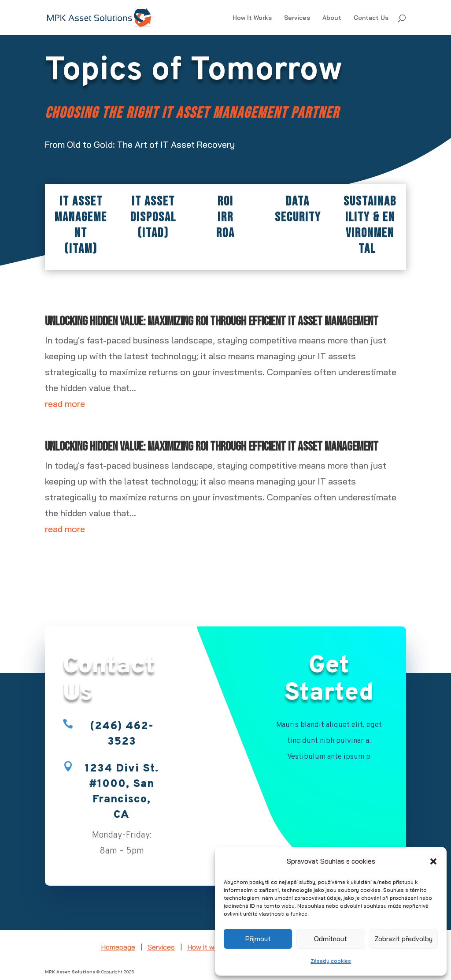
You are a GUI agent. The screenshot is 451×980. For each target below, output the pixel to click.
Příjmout (258, 939)
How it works (208, 947)
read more (65, 404)
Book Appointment (329, 784)
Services (297, 18)
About (332, 18)
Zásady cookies (331, 961)
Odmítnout (331, 939)
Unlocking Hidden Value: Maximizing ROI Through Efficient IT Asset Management (212, 322)
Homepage (118, 947)
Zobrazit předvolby (403, 939)
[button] (433, 861)
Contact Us (371, 18)
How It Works (252, 18)
